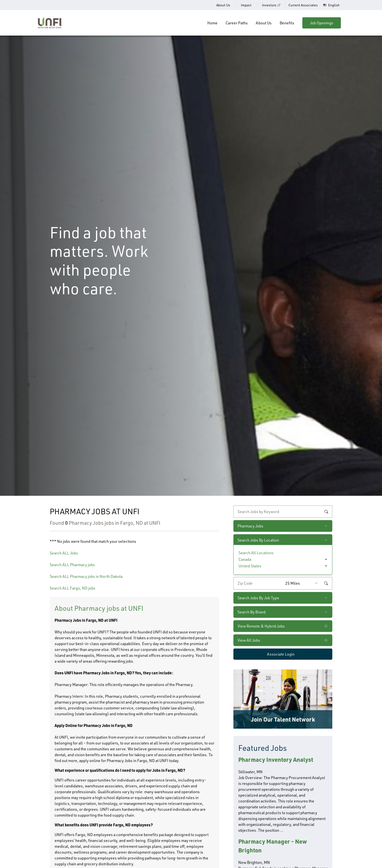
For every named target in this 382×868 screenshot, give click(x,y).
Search (326, 512)
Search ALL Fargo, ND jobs (73, 588)
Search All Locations (256, 553)
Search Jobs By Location (258, 540)
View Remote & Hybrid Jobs (261, 626)
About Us (223, 5)
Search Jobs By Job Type (258, 598)
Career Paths (237, 23)
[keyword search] (283, 512)
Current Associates (303, 5)
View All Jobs (249, 640)
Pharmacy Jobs (250, 526)
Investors (269, 5)
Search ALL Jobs (64, 553)
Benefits (287, 23)
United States (250, 566)
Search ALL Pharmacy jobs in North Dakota (86, 576)
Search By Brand (252, 612)
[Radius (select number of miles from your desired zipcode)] (303, 583)
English (334, 5)
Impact (246, 5)
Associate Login (281, 654)
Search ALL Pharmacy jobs (72, 565)
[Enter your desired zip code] (258, 583)
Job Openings (322, 23)
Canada (245, 559)
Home (212, 23)
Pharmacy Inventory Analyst (276, 759)
